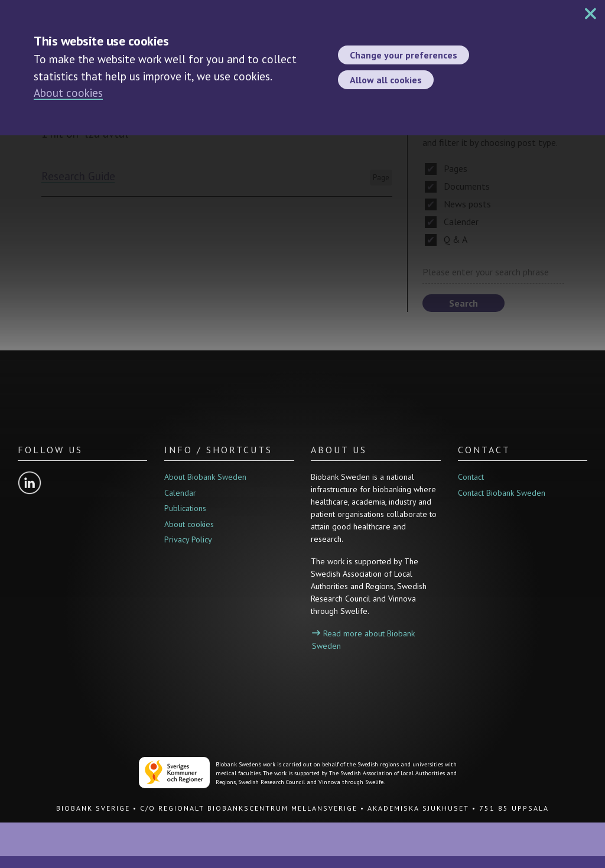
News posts (458, 204)
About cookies (68, 93)
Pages (446, 168)
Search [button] (463, 303)
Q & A (446, 239)
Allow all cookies (386, 80)
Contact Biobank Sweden (502, 493)
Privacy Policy (188, 539)
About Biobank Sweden (205, 477)
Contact (471, 477)
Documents (457, 186)
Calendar (180, 493)
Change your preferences (404, 55)
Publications (185, 508)
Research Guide (78, 176)
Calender (452, 222)
